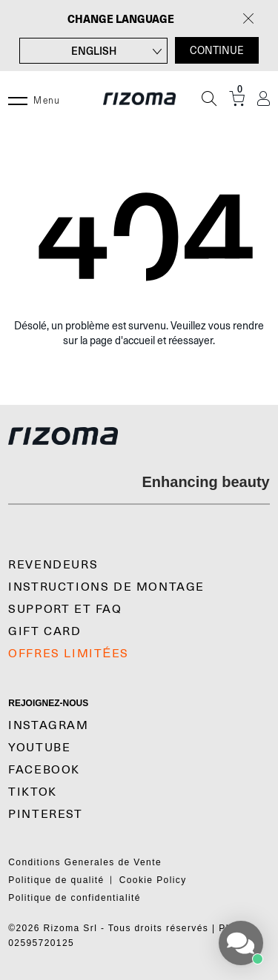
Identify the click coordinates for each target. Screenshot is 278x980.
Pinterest (45, 814)
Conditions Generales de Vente (85, 862)
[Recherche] (209, 98)
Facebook (44, 770)
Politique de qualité (56, 880)
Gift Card (44, 631)
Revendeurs (53, 565)
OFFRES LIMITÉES (69, 654)
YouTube (39, 748)
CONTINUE (217, 50)
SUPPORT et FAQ (65, 609)
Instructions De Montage (106, 587)
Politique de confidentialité (75, 898)
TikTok (33, 792)
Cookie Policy (153, 880)
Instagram (48, 725)
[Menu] (18, 98)
